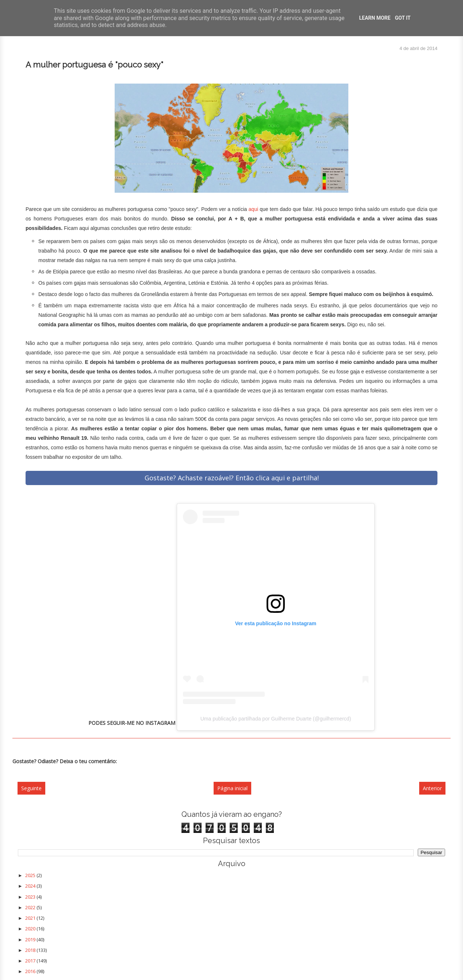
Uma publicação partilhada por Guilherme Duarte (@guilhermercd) (276, 719)
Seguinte (31, 788)
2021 (31, 918)
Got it (403, 18)
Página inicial (232, 788)
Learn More (375, 18)
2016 (31, 971)
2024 (31, 886)
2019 (31, 939)
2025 (31, 875)
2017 (31, 961)
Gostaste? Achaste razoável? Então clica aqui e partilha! (232, 478)
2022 (31, 907)
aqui (253, 209)
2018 (31, 950)
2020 (31, 929)
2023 (31, 897)
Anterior (432, 788)
